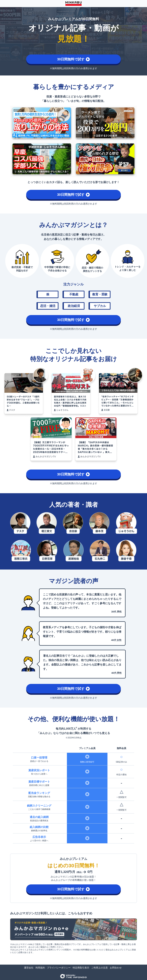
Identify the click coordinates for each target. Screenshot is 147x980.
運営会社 (29, 968)
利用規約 (40, 968)
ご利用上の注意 (100, 968)
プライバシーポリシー (59, 968)
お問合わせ (116, 968)
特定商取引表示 (81, 968)
